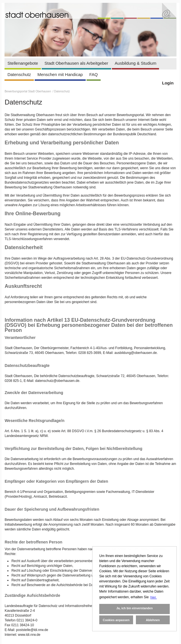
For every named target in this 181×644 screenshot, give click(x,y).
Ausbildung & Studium (136, 63)
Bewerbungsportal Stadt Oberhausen (28, 91)
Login (168, 83)
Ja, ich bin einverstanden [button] (134, 608)
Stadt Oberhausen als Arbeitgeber (76, 63)
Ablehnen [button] (153, 620)
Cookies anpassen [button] (116, 620)
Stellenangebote (23, 63)
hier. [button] (154, 597)
